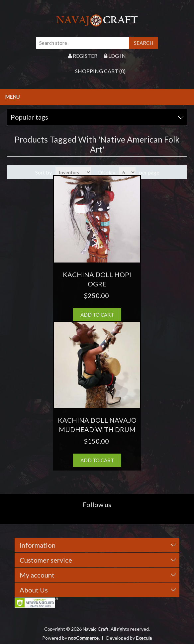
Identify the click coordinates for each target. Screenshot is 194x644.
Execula (144, 638)
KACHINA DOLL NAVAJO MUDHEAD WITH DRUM (97, 425)
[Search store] (83, 43)
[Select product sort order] (73, 172)
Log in (115, 56)
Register (83, 56)
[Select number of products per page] (127, 172)
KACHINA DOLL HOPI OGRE (97, 279)
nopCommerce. (84, 638)
